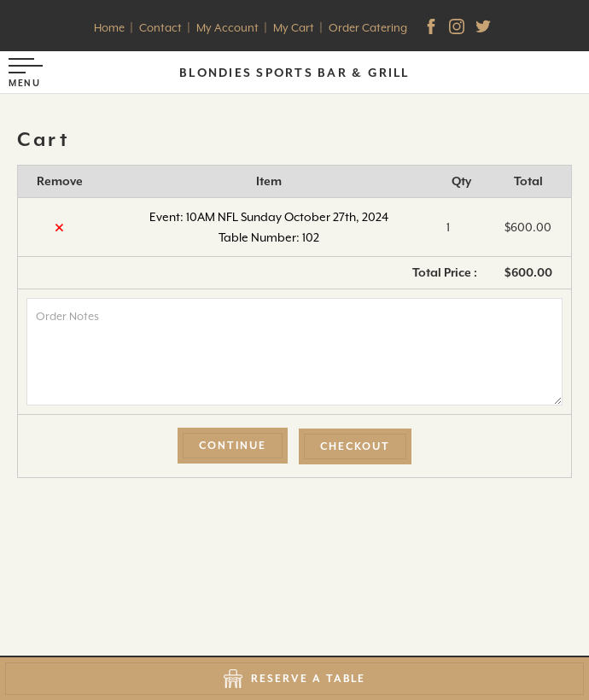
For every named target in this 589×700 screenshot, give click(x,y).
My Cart (294, 28)
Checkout (355, 446)
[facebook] (433, 28)
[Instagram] (458, 28)
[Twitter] (485, 28)
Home (109, 28)
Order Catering (368, 28)
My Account (227, 28)
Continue (233, 446)
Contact (160, 28)
